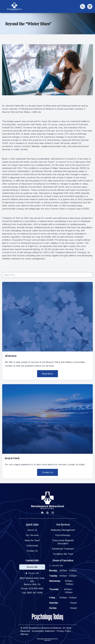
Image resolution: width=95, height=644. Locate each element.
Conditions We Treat (63, 554)
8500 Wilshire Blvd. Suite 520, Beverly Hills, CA (32, 581)
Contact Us (48, 472)
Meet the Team (32, 540)
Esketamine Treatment (63, 549)
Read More (47, 374)
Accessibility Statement (43, 631)
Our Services (32, 535)
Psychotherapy (63, 535)
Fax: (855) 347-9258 (32, 593)
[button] (3, 7)
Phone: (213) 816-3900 (32, 588)
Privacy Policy (64, 631)
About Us (32, 530)
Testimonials (32, 546)
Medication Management (63, 530)
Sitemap (24, 634)
